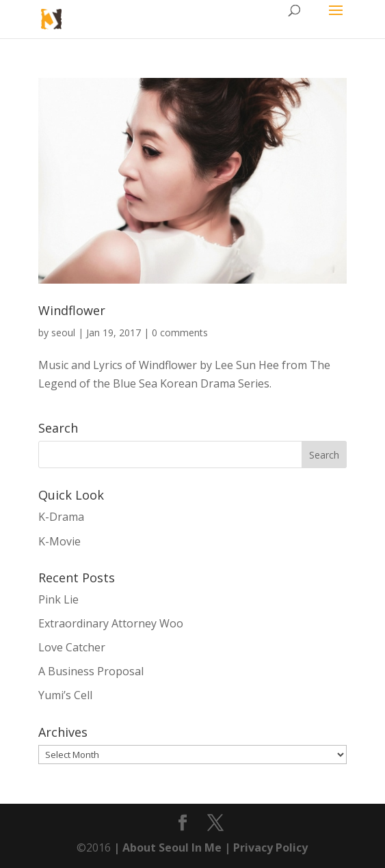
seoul (63, 333)
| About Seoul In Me (166, 847)
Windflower (72, 310)
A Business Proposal (91, 671)
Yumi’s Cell (65, 695)
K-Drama (61, 517)
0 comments (180, 333)
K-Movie (59, 541)
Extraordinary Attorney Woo (111, 623)
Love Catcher (72, 647)
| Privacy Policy (265, 847)
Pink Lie (58, 599)
